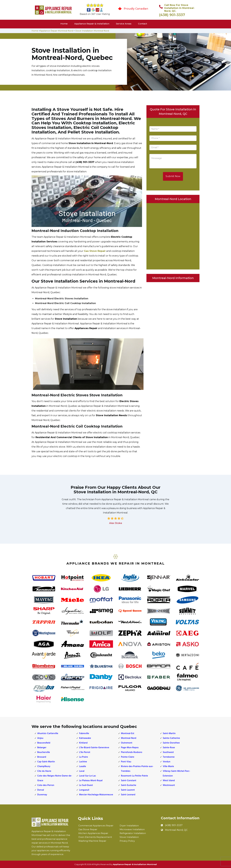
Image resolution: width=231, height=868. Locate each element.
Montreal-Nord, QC (176, 830)
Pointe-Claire (128, 757)
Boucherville (44, 752)
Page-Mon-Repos (130, 748)
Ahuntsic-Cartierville (48, 733)
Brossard (42, 757)
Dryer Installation (129, 826)
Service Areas (124, 24)
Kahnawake (85, 738)
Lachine (83, 762)
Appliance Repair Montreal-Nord (56, 31)
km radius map (173, 235)
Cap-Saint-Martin (46, 762)
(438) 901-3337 (172, 15)
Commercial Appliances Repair (96, 826)
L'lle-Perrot (85, 752)
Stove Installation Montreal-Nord (92, 31)
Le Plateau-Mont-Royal (91, 781)
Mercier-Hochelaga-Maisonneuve (96, 795)
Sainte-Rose (169, 748)
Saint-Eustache (129, 785)
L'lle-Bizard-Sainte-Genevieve (94, 748)
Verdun (167, 762)
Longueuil (84, 790)
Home (64, 24)
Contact (143, 24)
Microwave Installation (132, 829)
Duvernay (42, 795)
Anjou (40, 738)
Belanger (42, 748)
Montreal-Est (128, 733)
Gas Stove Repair (95, 251)
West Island (169, 781)
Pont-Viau (126, 762)
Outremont (127, 743)
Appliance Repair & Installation (92, 24)
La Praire (84, 757)
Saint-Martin (169, 733)
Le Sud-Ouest (86, 785)
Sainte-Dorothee (171, 743)
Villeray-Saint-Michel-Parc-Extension (176, 774)
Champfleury (44, 766)
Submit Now (173, 176)
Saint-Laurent (128, 790)
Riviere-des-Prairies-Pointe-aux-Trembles (137, 769)
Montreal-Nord (129, 738)
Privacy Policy (127, 841)
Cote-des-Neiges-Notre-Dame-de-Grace (55, 778)
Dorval (41, 790)
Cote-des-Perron (46, 785)
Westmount (169, 785)
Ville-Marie (168, 766)
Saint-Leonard (128, 795)
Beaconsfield (44, 743)
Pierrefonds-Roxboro (132, 752)
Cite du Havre (44, 771)
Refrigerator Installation (133, 833)
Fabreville (84, 733)
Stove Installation (129, 837)
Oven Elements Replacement (95, 837)
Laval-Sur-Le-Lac (88, 776)
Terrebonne (169, 757)
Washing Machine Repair (92, 841)
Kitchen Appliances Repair (93, 833)
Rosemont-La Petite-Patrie (134, 776)
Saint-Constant (129, 781)
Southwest (168, 752)
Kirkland (83, 743)
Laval (82, 771)
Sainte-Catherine (171, 738)
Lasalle (83, 766)
